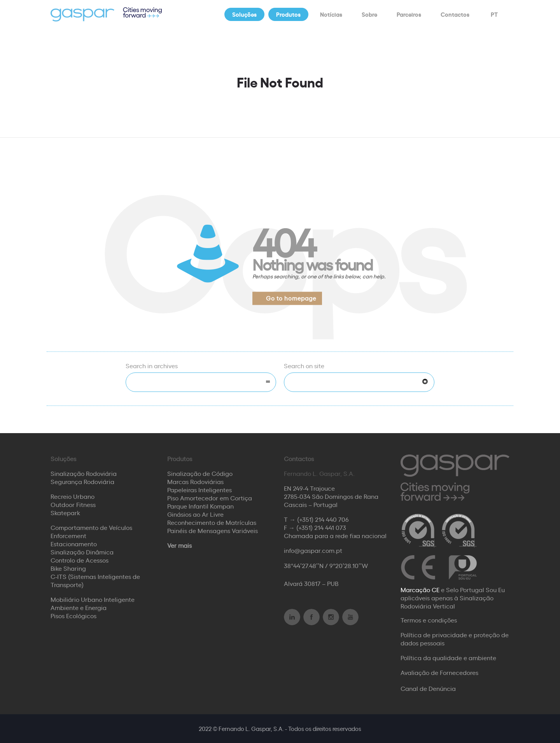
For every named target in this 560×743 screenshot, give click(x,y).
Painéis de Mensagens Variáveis (213, 530)
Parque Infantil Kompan (200, 506)
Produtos (288, 14)
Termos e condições (429, 620)
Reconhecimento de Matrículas (212, 522)
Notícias (331, 14)
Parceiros (409, 14)
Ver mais (179, 545)
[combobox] (201, 382)
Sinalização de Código (200, 473)
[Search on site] (359, 382)
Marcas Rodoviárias (195, 481)
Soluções (244, 14)
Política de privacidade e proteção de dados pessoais (455, 639)
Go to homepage (291, 298)
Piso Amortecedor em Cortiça (210, 498)
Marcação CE (420, 589)
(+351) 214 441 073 (321, 527)
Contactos (455, 14)
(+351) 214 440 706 (323, 519)
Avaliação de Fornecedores (439, 672)
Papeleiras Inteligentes (199, 490)
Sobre (369, 14)
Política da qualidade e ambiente (448, 657)
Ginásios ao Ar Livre (195, 514)
